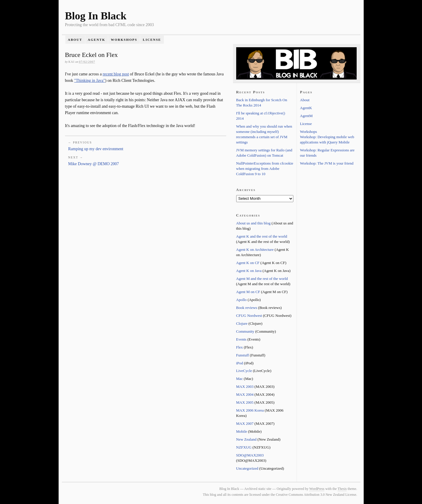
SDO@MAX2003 (250, 455)
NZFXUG (244, 447)
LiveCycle (244, 371)
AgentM (306, 116)
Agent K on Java (249, 271)
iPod (240, 363)
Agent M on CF (248, 292)
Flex (240, 347)
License (152, 40)
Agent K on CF (248, 263)
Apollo (241, 300)
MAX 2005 (245, 402)
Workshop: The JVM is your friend (327, 163)
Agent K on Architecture (255, 250)
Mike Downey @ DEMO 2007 (94, 164)
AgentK (97, 40)
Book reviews (247, 308)
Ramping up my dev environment (96, 149)
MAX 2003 (245, 387)
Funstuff (243, 355)
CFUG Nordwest (249, 316)
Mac (240, 379)
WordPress (317, 489)
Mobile (242, 431)
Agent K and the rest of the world (262, 236)
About (75, 40)
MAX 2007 (245, 423)
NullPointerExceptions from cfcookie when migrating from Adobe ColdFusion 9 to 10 (265, 169)
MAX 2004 (245, 394)
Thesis (342, 489)
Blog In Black (96, 16)
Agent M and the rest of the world (262, 279)
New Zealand (246, 439)
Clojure (242, 323)
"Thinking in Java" (90, 81)
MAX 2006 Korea (250, 410)
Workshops (124, 40)
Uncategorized (247, 468)
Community (245, 331)
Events (241, 339)
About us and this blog (253, 223)
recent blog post (116, 74)
